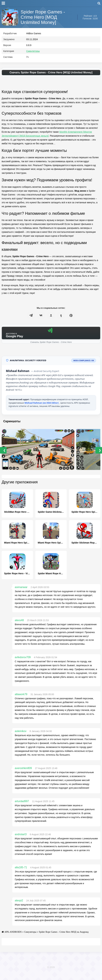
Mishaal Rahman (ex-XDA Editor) (42, 409)
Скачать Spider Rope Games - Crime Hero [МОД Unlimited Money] (51, 79)
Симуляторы (33, 57)
